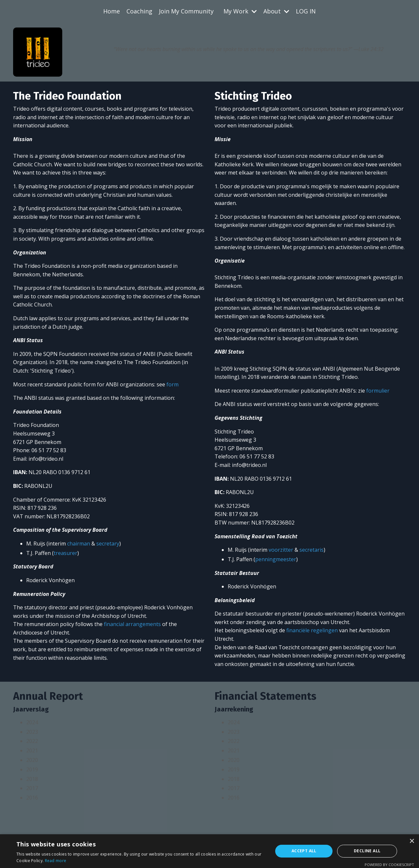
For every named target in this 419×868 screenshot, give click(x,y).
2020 (32, 760)
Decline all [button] (367, 851)
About (276, 11)
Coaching (139, 11)
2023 (32, 732)
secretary (108, 544)
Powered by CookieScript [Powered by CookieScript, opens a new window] (389, 865)
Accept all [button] (304, 851)
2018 (32, 779)
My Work (240, 11)
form (172, 384)
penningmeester (276, 559)
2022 (32, 741)
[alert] (210, 851)
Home (112, 11)
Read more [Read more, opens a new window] (56, 861)
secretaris (312, 550)
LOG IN (306, 11)
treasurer (66, 553)
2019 (32, 769)
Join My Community (186, 11)
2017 (32, 788)
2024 (32, 722)
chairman (79, 544)
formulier (378, 391)
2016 (32, 798)
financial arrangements (132, 624)
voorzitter (281, 550)
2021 (32, 750)
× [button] (412, 841)
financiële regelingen (312, 630)
